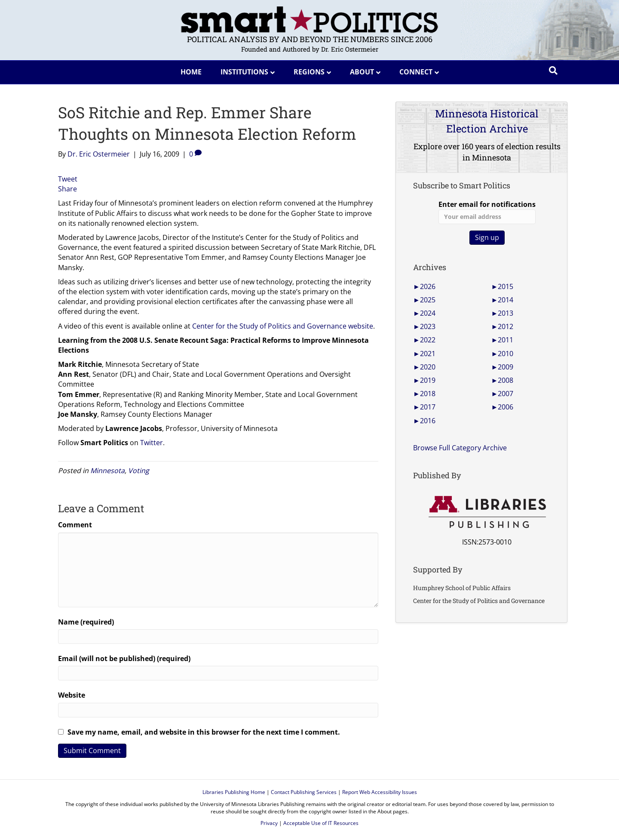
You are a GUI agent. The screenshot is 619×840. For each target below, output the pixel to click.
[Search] (553, 71)
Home (191, 72)
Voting (139, 471)
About (362, 72)
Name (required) (86, 622)
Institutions (244, 72)
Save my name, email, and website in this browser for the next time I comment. (204, 732)
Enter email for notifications (487, 212)
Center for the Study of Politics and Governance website (283, 326)
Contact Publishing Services (304, 792)
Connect (416, 72)
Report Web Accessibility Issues (380, 792)
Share (67, 189)
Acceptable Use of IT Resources (321, 823)
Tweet (68, 179)
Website (72, 695)
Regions (309, 72)
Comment (75, 525)
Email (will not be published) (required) (124, 658)
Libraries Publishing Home (234, 792)
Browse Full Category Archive (460, 448)
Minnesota (107, 471)
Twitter (152, 443)
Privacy (269, 823)
